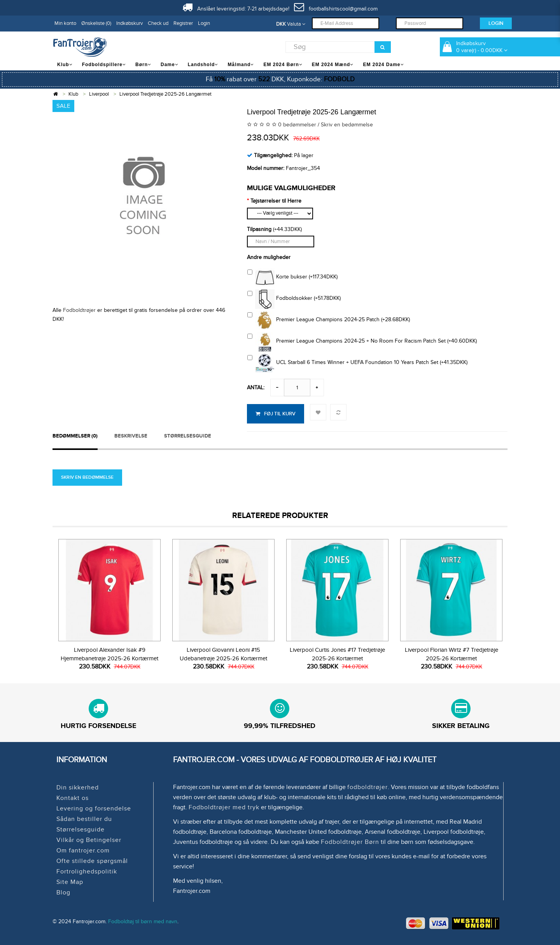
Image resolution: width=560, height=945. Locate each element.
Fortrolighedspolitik (87, 871)
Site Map (70, 882)
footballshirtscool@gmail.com (336, 9)
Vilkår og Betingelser (89, 840)
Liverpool (99, 94)
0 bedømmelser (297, 125)
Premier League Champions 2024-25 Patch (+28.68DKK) (329, 320)
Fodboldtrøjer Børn (350, 842)
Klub (73, 94)
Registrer (183, 23)
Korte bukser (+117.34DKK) (292, 278)
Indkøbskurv (129, 23)
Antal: (256, 388)
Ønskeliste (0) (96, 23)
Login (204, 23)
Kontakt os (73, 798)
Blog (63, 892)
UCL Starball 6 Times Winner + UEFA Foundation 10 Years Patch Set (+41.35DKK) (357, 363)
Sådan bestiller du (84, 819)
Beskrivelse (131, 436)
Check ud (158, 23)
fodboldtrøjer (367, 787)
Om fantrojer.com (83, 850)
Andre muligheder (269, 257)
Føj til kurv (276, 414)
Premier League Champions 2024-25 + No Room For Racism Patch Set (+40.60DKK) (362, 342)
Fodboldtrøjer (79, 310)
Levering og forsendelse (94, 808)
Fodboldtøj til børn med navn (143, 921)
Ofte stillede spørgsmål (92, 861)
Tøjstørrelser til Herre (276, 201)
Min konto (65, 23)
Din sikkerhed (78, 787)
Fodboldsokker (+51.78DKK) (294, 299)
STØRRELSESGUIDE (188, 436)
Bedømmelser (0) (75, 436)
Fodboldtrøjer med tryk (224, 807)
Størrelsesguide (80, 829)
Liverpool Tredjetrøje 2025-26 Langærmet (165, 94)
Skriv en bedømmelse (347, 125)
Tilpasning (259, 229)
